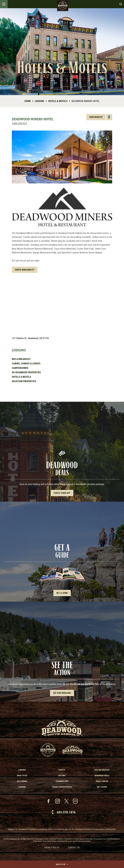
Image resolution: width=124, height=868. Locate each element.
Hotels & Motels (58, 101)
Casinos (22, 787)
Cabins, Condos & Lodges (26, 363)
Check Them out (62, 493)
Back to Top (62, 864)
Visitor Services (102, 770)
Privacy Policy (52, 847)
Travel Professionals (62, 787)
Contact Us (74, 847)
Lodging (39, 101)
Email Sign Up (102, 781)
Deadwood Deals (102, 775)
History (62, 775)
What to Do (22, 775)
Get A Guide (62, 593)
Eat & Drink (22, 781)
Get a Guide (102, 787)
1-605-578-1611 (20, 123)
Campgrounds (20, 368)
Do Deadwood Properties (26, 372)
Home (28, 101)
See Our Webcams (62, 693)
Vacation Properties (24, 381)
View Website (96, 117)
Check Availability (25, 270)
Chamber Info (62, 781)
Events (62, 770)
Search (119, 4)
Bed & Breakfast (21, 359)
